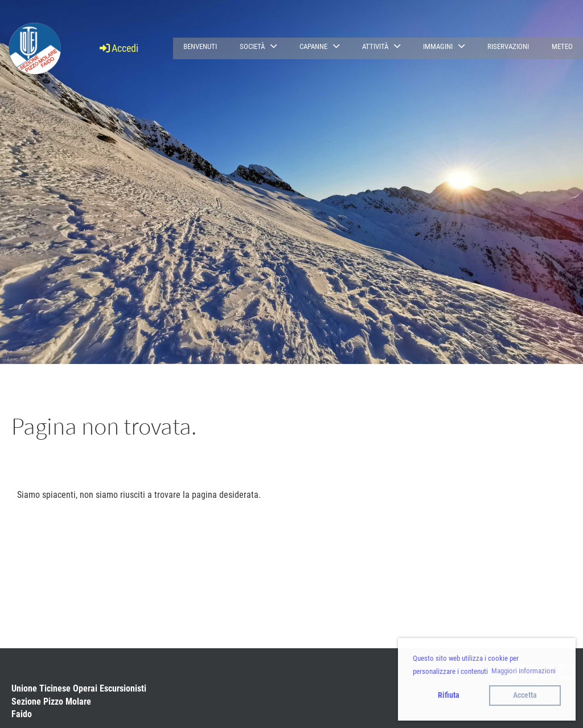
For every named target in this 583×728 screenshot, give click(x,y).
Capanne (319, 46)
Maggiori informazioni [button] (524, 671)
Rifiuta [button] (449, 695)
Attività (381, 46)
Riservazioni (508, 46)
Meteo (562, 46)
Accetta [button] (525, 695)
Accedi (118, 48)
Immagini (444, 46)
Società (258, 46)
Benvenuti (200, 46)
